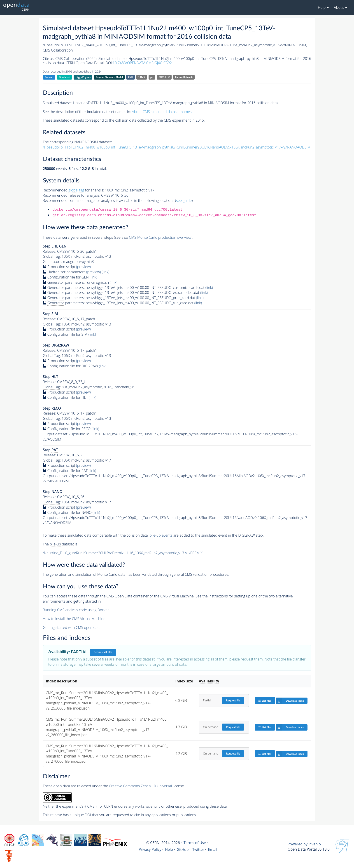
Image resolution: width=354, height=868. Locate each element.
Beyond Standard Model (109, 77)
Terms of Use (195, 843)
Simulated (65, 77)
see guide (184, 200)
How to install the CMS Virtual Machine (74, 619)
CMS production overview (160, 237)
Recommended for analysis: (73, 190)
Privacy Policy (150, 849)
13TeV (142, 77)
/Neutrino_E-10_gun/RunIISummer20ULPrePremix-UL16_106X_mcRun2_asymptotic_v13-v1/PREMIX (123, 553)
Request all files (103, 652)
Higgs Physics (83, 77)
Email (213, 849)
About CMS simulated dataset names (162, 112)
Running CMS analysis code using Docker (76, 610)
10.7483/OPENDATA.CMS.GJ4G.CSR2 (142, 63)
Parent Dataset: (184, 77)
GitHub (183, 849)
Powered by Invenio (304, 844)
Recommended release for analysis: (72, 195)
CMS (131, 77)
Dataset (49, 77)
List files (265, 701)
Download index (290, 701)
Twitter (198, 849)
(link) (106, 272)
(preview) (83, 267)
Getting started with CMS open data (72, 627)
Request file (233, 701)
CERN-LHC (164, 77)
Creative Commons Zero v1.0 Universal (141, 786)
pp (152, 77)
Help (169, 849)
